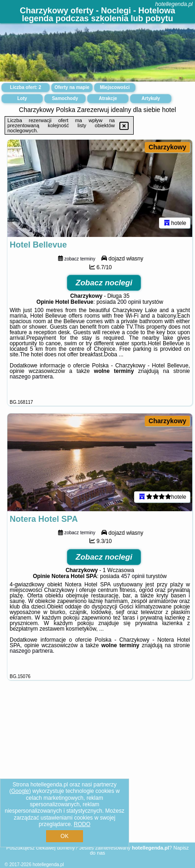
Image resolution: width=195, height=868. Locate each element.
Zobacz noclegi (104, 283)
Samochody (65, 98)
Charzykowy (167, 147)
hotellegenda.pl (174, 4)
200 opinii (129, 302)
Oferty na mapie (72, 87)
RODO (82, 824)
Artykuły (151, 98)
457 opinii (133, 576)
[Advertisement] (97, 772)
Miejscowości (115, 87)
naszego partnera (31, 377)
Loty (22, 98)
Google (20, 791)
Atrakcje (108, 98)
